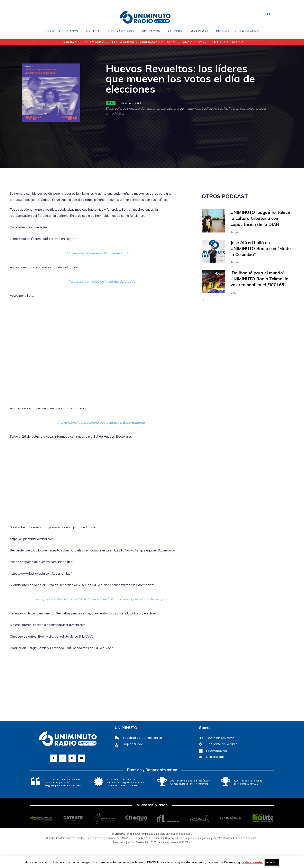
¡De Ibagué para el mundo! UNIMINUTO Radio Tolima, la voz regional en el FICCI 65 (260, 279)
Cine (234, 293)
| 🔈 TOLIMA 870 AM (189, 42)
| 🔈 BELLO (210, 42)
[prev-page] (204, 301)
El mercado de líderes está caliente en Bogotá (102, 253)
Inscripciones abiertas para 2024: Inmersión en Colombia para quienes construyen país (101, 599)
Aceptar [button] (272, 862)
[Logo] (145, 17)
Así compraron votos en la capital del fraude (102, 281)
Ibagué (111, 103)
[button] (269, 15)
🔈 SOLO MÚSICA (232, 42)
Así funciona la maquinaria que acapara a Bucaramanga (101, 422)
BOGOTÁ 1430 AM (122, 42)
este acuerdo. (253, 862)
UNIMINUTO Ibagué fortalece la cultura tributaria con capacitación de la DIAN (261, 218)
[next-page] (211, 301)
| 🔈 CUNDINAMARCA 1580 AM (155, 42)
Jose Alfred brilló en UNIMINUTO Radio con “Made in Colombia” (261, 249)
